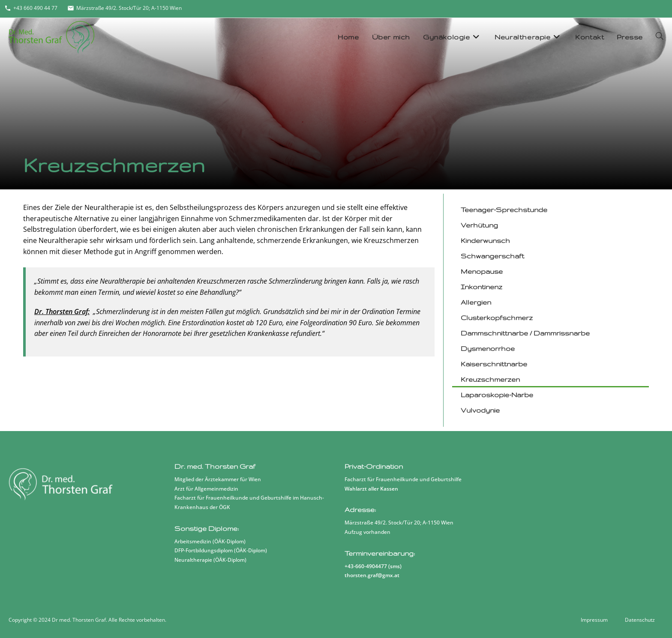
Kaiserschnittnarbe (494, 364)
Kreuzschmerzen (491, 379)
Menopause (482, 271)
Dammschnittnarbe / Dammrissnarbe (526, 333)
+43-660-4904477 (366, 566)
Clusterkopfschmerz (497, 318)
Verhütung (480, 225)
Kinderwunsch (486, 241)
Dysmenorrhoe (488, 349)
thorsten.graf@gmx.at (372, 575)
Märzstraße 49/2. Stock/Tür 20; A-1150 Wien (124, 8)
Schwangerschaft (493, 256)
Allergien (476, 302)
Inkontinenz (482, 287)
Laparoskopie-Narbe (497, 395)
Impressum (594, 620)
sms (395, 566)
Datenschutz (640, 620)
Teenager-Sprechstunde (504, 210)
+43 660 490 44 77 (31, 8)
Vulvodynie (481, 410)
